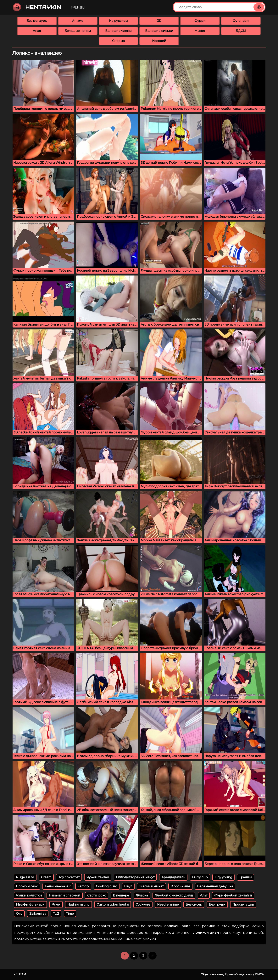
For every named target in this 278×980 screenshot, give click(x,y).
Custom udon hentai (113, 905)
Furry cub (200, 877)
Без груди (217, 905)
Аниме (78, 21)
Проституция (243, 905)
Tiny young (223, 877)
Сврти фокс (97, 895)
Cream (46, 877)
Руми (56, 905)
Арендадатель (173, 877)
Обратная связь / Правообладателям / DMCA (232, 974)
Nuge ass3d (25, 877)
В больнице (180, 886)
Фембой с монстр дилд (174, 895)
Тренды (78, 7)
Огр (19, 914)
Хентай (20, 974)
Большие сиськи (159, 31)
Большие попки (78, 31)
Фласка (142, 895)
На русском (118, 21)
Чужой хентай (98, 877)
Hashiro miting (78, 905)
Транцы (245, 877)
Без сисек (194, 905)
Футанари (241, 21)
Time (70, 914)
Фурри (200, 21)
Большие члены (118, 31)
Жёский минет (151, 886)
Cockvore (143, 905)
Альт (204, 895)
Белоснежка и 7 (58, 886)
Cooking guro (107, 886)
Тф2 (56, 914)
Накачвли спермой (65, 895)
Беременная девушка (215, 886)
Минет (200, 31)
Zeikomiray (38, 914)
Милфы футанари (30, 905)
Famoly (83, 886)
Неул (128, 886)
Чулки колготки (29, 895)
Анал (37, 31)
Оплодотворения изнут (135, 877)
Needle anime (168, 905)
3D (159, 21)
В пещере (121, 895)
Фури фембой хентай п (233, 895)
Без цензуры (37, 21)
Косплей (159, 41)
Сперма (118, 41)
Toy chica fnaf (69, 877)
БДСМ (241, 31)
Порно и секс (27, 886)
